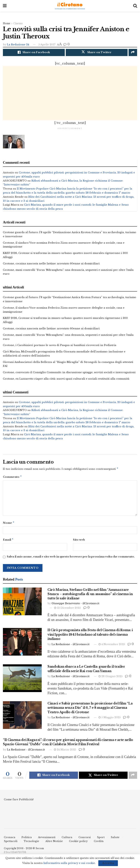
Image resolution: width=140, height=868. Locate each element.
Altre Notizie (54, 844)
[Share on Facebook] (34, 53)
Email (8, 542)
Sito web (79, 542)
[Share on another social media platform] (133, 53)
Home (7, 23)
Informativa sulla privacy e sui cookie (69, 863)
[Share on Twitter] (97, 53)
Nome (9, 525)
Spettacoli (11, 844)
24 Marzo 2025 (65, 752)
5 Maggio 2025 (110, 720)
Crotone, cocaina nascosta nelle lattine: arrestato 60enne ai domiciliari (51, 265)
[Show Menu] (5, 6)
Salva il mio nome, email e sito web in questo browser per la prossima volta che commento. (71, 559)
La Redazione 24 (18, 45)
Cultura (67, 840)
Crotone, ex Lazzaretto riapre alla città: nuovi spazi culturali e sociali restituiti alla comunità (66, 380)
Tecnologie (31, 844)
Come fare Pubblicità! (19, 802)
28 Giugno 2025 (111, 679)
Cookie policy (78, 844)
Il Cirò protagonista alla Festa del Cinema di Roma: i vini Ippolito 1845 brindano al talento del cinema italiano (90, 637)
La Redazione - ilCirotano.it (70, 647)
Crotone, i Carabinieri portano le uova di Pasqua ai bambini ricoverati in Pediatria (60, 346)
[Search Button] (135, 6)
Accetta (108, 863)
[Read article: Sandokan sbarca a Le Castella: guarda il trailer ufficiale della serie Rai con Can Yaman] (22, 681)
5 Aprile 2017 (47, 45)
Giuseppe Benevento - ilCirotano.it (75, 606)
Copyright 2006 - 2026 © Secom (24, 851)
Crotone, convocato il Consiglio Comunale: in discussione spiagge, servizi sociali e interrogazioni (69, 373)
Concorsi (85, 840)
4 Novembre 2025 (112, 647)
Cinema (18, 23)
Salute (115, 840)
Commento (12, 479)
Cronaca (10, 840)
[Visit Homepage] (70, 6)
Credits (99, 844)
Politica (27, 840)
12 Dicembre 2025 (67, 611)
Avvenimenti (47, 840)
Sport (101, 840)
